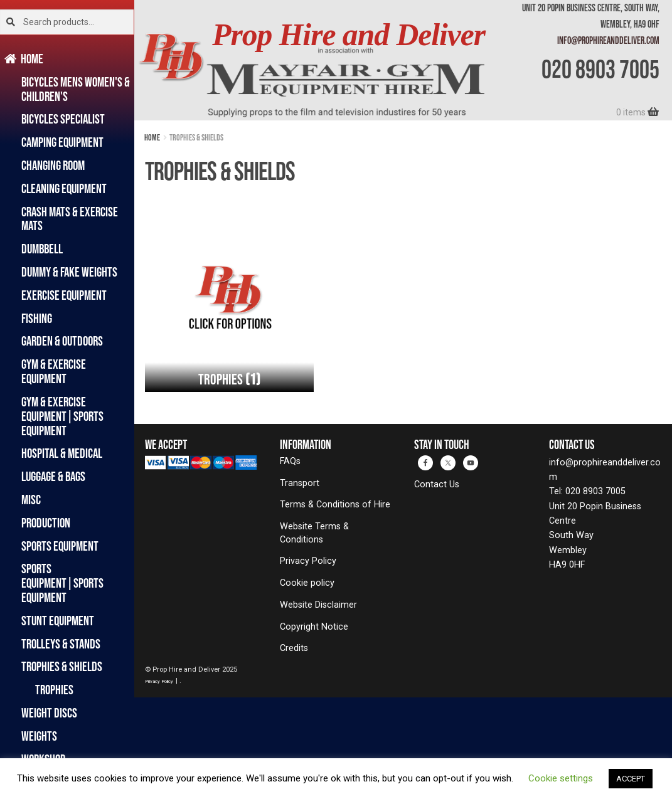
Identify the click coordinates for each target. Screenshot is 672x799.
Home (32, 59)
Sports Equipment (60, 546)
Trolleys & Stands (61, 644)
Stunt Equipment (58, 621)
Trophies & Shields (62, 666)
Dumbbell (42, 249)
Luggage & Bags (53, 476)
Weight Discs (49, 713)
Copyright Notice (314, 627)
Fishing (37, 318)
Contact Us (437, 484)
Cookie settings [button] (561, 778)
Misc (31, 500)
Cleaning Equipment (64, 188)
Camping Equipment (62, 142)
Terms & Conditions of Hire (335, 505)
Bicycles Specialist (63, 119)
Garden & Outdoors (62, 341)
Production (46, 523)
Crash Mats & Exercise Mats (70, 219)
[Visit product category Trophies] (229, 308)
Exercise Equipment (64, 295)
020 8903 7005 (600, 69)
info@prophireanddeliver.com (608, 40)
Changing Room (53, 165)
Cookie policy (307, 583)
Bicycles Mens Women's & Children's (76, 89)
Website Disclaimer (318, 605)
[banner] (403, 60)
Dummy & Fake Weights (69, 272)
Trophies (54, 690)
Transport (300, 483)
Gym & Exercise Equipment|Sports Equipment (62, 416)
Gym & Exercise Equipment (54, 371)
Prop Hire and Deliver (349, 35)
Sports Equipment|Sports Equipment (62, 583)
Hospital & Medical (62, 453)
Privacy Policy (308, 561)
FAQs (290, 461)
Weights (39, 736)
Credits (294, 648)
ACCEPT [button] (631, 779)
